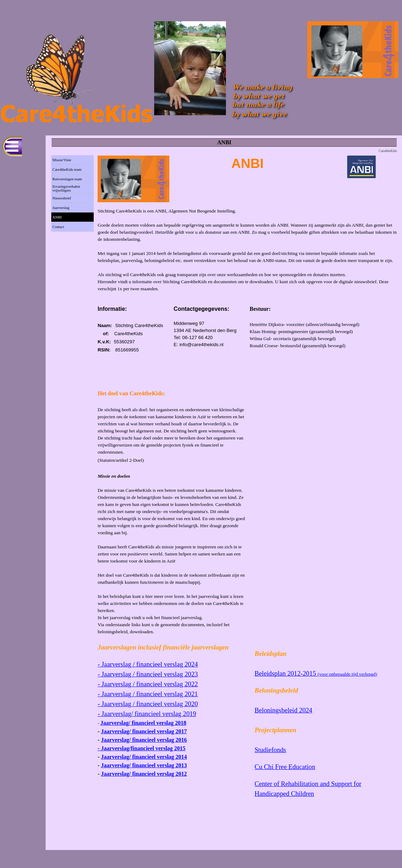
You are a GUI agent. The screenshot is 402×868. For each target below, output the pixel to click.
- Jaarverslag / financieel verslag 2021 (148, 694)
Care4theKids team (67, 170)
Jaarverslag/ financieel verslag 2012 (144, 774)
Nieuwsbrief (62, 198)
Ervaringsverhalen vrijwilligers (66, 188)
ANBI (57, 217)
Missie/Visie (62, 160)
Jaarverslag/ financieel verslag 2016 (144, 740)
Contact (58, 227)
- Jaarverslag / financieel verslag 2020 (148, 704)
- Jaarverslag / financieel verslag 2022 (148, 684)
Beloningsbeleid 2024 (283, 710)
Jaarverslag (61, 208)
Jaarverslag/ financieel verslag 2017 (144, 731)
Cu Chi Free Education (285, 767)
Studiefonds (270, 750)
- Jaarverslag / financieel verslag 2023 (148, 674)
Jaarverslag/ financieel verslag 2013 (144, 765)
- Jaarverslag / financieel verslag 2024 (148, 664)
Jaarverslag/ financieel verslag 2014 (144, 757)
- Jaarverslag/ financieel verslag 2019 (147, 714)
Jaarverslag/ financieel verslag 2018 (143, 723)
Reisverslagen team (67, 179)
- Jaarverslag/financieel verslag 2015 (141, 748)
